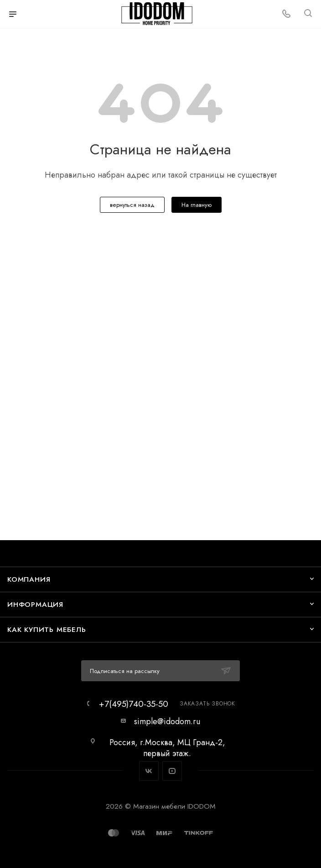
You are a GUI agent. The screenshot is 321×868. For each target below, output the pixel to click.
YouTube (172, 771)
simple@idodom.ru (167, 721)
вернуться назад (132, 205)
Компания (29, 579)
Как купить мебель (47, 629)
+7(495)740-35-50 (134, 704)
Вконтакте (149, 771)
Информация (35, 604)
